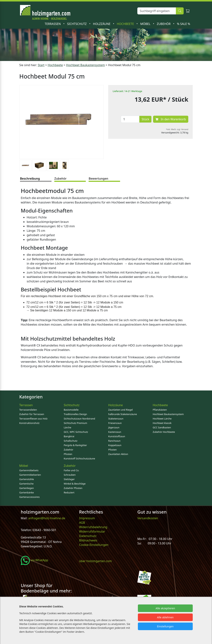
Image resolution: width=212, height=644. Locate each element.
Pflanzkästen (160, 410)
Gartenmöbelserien (30, 475)
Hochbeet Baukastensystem (168, 414)
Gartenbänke (27, 492)
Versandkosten (148, 518)
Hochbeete (126, 24)
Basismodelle (71, 410)
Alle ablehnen (165, 617)
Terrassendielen (28, 410)
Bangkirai (69, 436)
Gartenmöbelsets (29, 470)
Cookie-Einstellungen (94, 545)
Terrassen (53, 24)
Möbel (146, 24)
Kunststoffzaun (117, 436)
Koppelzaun (115, 445)
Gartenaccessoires (29, 497)
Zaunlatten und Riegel (120, 410)
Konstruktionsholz (29, 423)
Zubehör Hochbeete (164, 432)
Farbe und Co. (72, 470)
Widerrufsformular (92, 531)
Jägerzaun (114, 427)
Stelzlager (69, 479)
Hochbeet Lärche (162, 419)
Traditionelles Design (75, 414)
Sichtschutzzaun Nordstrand (79, 419)
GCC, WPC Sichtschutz (76, 432)
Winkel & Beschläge (75, 484)
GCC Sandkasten (162, 427)
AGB (82, 523)
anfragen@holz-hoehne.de (46, 518)
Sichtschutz (77, 24)
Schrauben (70, 475)
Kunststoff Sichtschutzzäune (79, 458)
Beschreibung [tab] (30, 179)
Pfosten (68, 454)
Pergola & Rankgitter (75, 445)
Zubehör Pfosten (73, 488)
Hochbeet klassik (162, 423)
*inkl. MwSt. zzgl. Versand (177, 129)
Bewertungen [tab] (98, 179)
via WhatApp (34, 560)
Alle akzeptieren (165, 608)
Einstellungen (165, 626)
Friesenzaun (115, 423)
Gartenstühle (27, 479)
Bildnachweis (89, 540)
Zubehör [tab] (60, 179)
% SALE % (184, 24)
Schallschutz (71, 441)
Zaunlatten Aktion (118, 454)
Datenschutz (88, 536)
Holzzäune (102, 24)
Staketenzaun (116, 419)
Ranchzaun (114, 441)
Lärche (67, 427)
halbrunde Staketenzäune (123, 414)
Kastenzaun (115, 432)
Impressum (87, 518)
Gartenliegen (26, 488)
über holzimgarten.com (96, 561)
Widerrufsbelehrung (93, 527)
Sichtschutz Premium (75, 423)
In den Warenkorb (171, 119)
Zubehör (164, 24)
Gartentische (26, 484)
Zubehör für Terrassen (32, 414)
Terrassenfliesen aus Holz (33, 419)
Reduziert (69, 492)
